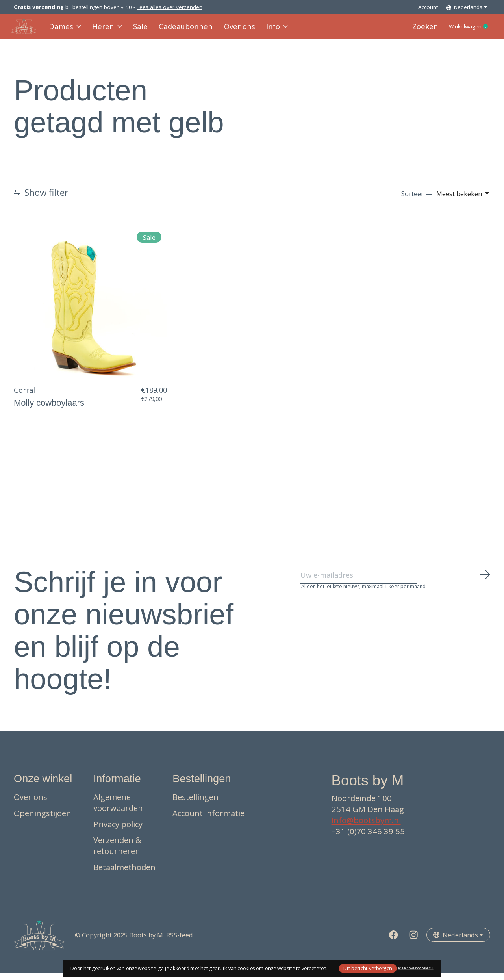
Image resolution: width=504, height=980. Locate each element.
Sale (140, 30)
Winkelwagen (463, 30)
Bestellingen (195, 804)
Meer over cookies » (416, 968)
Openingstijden (43, 820)
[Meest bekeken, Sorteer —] (463, 201)
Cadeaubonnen (181, 30)
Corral (24, 397)
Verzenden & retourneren (117, 853)
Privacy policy (118, 831)
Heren (108, 30)
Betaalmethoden (124, 874)
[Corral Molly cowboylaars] (90, 309)
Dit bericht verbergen (368, 968)
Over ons (230, 30)
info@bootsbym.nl (366, 828)
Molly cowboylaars (49, 410)
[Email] (396, 586)
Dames (68, 30)
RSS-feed (180, 942)
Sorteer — (417, 201)
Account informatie (208, 820)
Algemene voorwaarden (118, 810)
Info (266, 30)
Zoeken (412, 30)
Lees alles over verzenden (170, 7)
